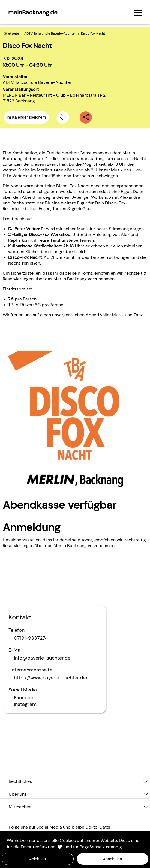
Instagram (25, 704)
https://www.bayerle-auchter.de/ (51, 678)
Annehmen (113, 859)
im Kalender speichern (26, 117)
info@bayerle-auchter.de (42, 658)
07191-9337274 (31, 638)
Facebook (25, 698)
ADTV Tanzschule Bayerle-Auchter (37, 82)
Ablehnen (37, 859)
